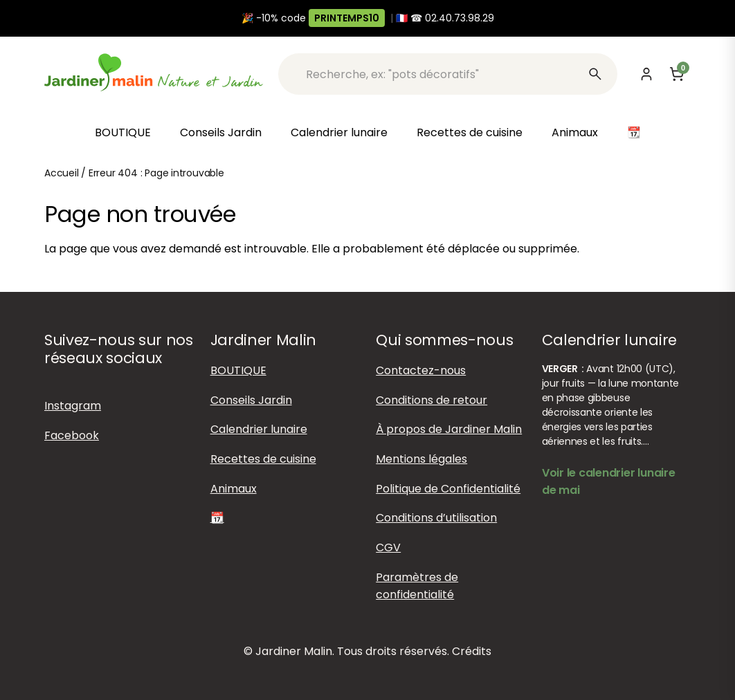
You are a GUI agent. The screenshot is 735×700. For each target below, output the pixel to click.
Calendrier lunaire (339, 132)
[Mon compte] (646, 74)
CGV (388, 547)
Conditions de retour (432, 400)
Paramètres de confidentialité (417, 586)
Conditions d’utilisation (436, 518)
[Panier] (677, 74)
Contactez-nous (421, 370)
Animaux (575, 132)
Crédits (472, 651)
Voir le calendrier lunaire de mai (609, 481)
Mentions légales (421, 459)
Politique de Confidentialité (448, 489)
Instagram (73, 406)
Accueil (62, 173)
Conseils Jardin (221, 132)
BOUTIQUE (123, 132)
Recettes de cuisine (470, 132)
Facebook (72, 435)
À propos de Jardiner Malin (449, 429)
